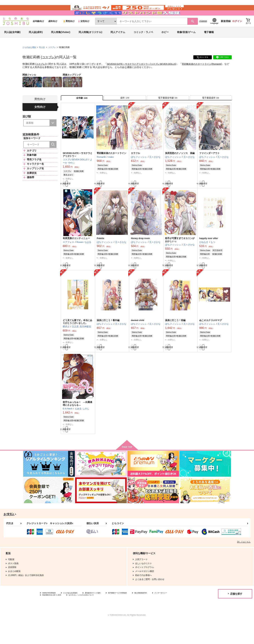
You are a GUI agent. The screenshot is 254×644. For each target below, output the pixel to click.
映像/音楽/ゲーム (186, 43)
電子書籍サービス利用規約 (135, 614)
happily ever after (209, 254)
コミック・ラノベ (143, 43)
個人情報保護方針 (163, 614)
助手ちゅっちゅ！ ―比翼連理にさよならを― (77, 423)
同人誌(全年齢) (12, 43)
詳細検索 (203, 32)
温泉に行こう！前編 (175, 338)
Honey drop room (140, 254)
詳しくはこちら (244, 563)
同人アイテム (118, 43)
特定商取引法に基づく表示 (79, 617)
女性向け (84, 32)
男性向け (69, 32)
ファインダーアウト (209, 167)
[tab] (125, 110)
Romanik (28, 77)
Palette (101, 254)
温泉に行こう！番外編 (108, 338)
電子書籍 (209, 43)
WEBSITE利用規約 (51, 614)
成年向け (53, 32)
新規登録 (226, 32)
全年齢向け (38, 32)
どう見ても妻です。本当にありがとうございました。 (77, 339)
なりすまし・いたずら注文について (116, 617)
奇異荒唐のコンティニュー (76, 254)
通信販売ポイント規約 (104, 614)
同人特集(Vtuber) (61, 43)
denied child (138, 338)
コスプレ (49, 68)
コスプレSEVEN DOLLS (168, 74)
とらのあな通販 (30, 58)
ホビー (165, 43)
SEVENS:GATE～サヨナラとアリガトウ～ (131, 74)
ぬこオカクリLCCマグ (211, 338)
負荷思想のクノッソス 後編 (180, 167)
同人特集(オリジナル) (90, 43)
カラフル (135, 167)
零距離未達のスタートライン (204, 74)
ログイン (237, 32)
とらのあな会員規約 (77, 614)
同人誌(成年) (36, 43)
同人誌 (43, 58)
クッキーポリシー (51, 617)
